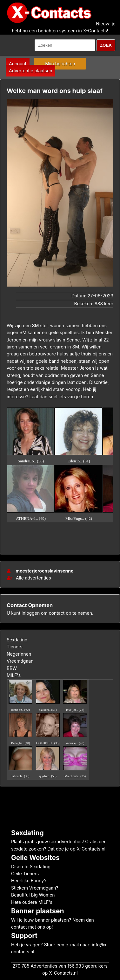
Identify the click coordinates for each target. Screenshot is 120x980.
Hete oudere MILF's (32, 902)
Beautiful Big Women (33, 895)
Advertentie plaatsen (30, 71)
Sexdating (17, 640)
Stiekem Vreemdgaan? (35, 888)
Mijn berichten (60, 64)
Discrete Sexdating (31, 867)
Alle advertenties (29, 578)
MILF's (14, 675)
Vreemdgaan (20, 661)
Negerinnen (19, 654)
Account (18, 64)
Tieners (15, 647)
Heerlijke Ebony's (29, 881)
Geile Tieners (25, 874)
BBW (12, 668)
